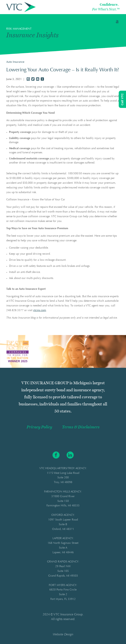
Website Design (63, 635)
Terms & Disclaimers (81, 427)
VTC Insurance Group (68, 615)
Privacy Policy (39, 427)
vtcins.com (40, 311)
